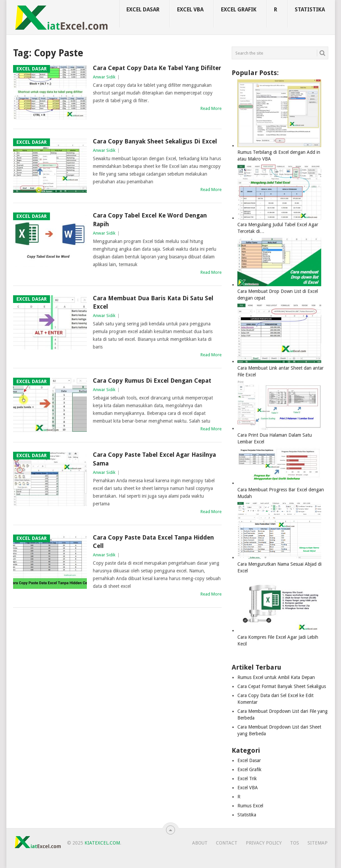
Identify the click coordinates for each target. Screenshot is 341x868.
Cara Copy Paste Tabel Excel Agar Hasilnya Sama (154, 459)
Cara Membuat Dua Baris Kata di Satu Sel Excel (153, 302)
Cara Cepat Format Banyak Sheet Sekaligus (282, 686)
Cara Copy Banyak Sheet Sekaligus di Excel (155, 141)
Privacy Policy (264, 843)
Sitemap (318, 843)
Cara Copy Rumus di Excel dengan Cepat (152, 381)
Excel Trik (247, 779)
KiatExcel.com (102, 843)
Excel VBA (190, 10)
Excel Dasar (143, 10)
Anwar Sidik (104, 77)
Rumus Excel (250, 806)
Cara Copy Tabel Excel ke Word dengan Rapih (150, 220)
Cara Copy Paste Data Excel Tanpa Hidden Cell (153, 542)
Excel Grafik (239, 10)
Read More (211, 108)
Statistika (310, 10)
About (200, 843)
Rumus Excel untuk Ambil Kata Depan (276, 677)
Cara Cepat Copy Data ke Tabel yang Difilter (157, 68)
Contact (227, 843)
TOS (295, 843)
